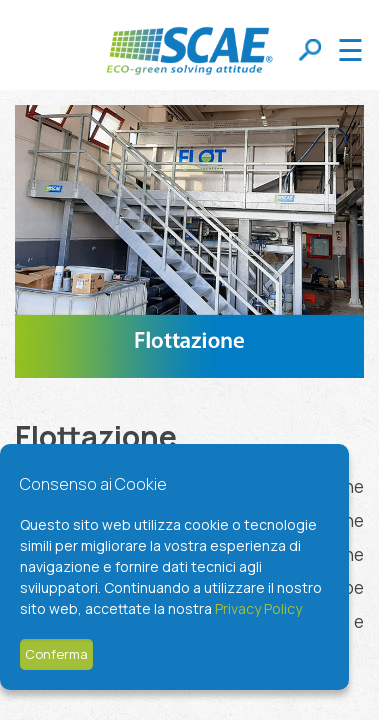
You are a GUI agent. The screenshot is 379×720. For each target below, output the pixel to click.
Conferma (56, 654)
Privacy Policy (258, 608)
